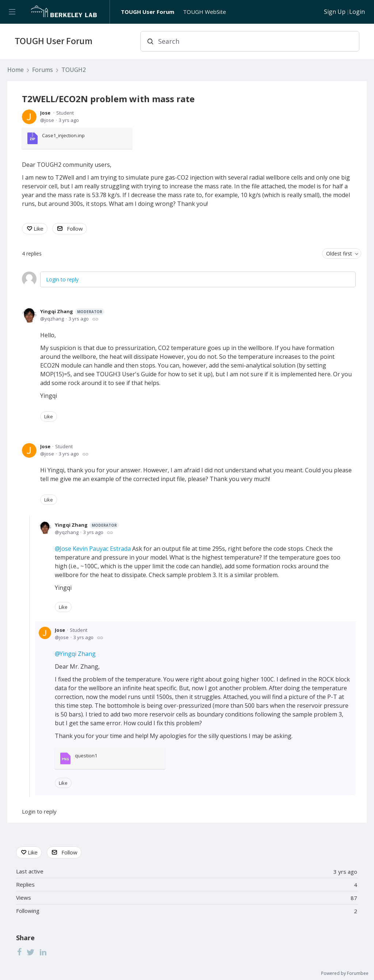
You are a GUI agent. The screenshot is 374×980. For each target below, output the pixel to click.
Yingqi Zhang (72, 312)
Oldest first (339, 253)
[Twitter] (31, 952)
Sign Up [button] (335, 12)
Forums (43, 70)
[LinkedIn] (43, 952)
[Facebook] (19, 952)
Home (16, 70)
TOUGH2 (74, 70)
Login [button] (357, 12)
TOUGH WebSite (205, 12)
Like (39, 228)
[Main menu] (12, 12)
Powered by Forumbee (345, 974)
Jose (45, 113)
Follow (75, 228)
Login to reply (62, 279)
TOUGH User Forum (148, 12)
